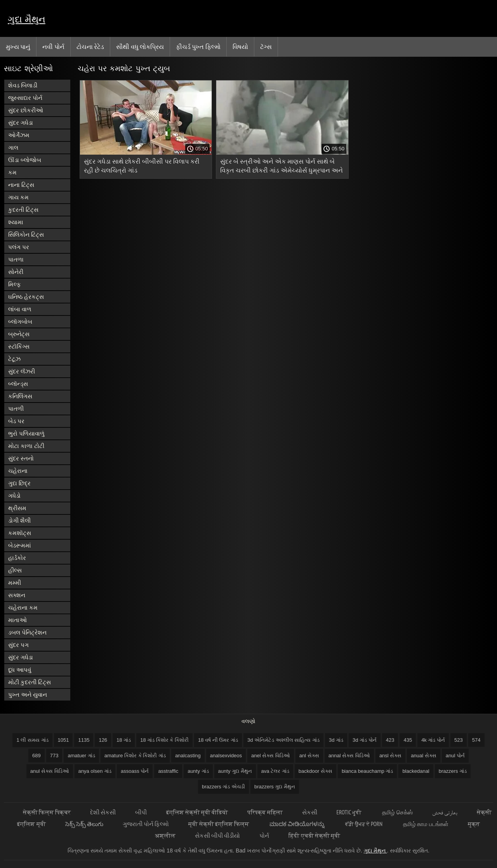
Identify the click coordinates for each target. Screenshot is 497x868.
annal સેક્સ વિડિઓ (349, 756)
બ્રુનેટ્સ (19, 334)
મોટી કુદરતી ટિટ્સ (30, 682)
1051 (63, 740)
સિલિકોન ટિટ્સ (26, 234)
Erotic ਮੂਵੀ (350, 812)
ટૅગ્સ (266, 47)
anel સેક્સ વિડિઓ (271, 756)
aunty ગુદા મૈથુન (235, 771)
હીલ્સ (15, 570)
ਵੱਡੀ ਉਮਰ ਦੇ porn (364, 824)
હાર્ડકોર (17, 558)
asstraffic (168, 771)
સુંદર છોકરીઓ (26, 110)
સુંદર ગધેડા (21, 123)
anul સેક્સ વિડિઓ (50, 771)
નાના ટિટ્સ (21, 185)
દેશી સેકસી (103, 812)
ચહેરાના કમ (23, 607)
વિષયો (240, 47)
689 (36, 756)
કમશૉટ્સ (20, 533)
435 (408, 740)
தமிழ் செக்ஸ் (397, 812)
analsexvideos (226, 756)
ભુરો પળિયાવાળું (26, 433)
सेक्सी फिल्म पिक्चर (47, 812)
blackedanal (416, 771)
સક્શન (17, 595)
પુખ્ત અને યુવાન (28, 695)
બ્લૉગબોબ (20, 322)
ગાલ (13, 147)
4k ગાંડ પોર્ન (433, 740)
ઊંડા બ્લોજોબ (25, 160)
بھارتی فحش (445, 812)
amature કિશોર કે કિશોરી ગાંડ (135, 756)
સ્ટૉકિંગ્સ (19, 346)
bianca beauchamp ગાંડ (367, 771)
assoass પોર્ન (135, 771)
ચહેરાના (18, 471)
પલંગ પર (19, 247)
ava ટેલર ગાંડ (275, 771)
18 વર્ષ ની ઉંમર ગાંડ (218, 740)
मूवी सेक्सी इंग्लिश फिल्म (219, 824)
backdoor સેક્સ (315, 771)
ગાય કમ (18, 197)
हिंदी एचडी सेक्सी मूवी (314, 836)
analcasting (188, 756)
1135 (84, 740)
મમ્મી (15, 583)
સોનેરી (16, 272)
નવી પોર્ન (53, 47)
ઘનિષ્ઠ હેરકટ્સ (26, 297)
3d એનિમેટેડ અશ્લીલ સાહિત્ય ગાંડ (283, 740)
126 (103, 740)
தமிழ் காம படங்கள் (426, 824)
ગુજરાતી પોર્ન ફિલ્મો (146, 824)
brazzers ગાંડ (453, 771)
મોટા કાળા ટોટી (26, 446)
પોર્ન (264, 836)
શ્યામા (16, 222)
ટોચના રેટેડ (90, 47)
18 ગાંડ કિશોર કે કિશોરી (164, 740)
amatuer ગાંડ (81, 756)
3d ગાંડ (336, 740)
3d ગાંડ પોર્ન (365, 740)
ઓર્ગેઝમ (19, 135)
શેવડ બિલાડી (23, 85)
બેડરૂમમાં (20, 545)
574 (476, 740)
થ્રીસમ (17, 508)
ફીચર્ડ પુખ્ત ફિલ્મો (198, 47)
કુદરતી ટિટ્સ (23, 210)
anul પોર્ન (455, 756)
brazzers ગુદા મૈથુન (275, 787)
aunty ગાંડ (198, 771)
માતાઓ (17, 620)
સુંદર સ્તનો (21, 458)
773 (54, 756)
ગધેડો (14, 496)
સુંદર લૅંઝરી (22, 371)
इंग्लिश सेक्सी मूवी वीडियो (197, 812)
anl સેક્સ (309, 756)
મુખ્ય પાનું (18, 47)
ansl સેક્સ (390, 756)
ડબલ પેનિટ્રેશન (27, 632)
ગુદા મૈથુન (27, 19)
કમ (12, 172)
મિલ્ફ (15, 284)
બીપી (141, 812)
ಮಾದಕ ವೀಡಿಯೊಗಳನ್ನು (298, 824)
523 (459, 740)
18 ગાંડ (124, 740)
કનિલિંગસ (20, 396)
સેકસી (310, 812)
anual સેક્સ (423, 756)
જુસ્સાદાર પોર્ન (25, 98)
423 (390, 740)
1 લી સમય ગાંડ (32, 740)
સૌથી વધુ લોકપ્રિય (140, 47)
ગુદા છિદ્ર (19, 483)
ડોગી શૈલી (19, 520)
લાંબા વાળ (20, 309)
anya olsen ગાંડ (95, 771)
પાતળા (16, 259)
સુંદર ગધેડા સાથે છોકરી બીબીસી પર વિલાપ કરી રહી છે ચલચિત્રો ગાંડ (142, 166)
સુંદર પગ (18, 645)
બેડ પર (16, 421)
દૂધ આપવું (20, 670)
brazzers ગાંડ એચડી (223, 787)
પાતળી (16, 409)
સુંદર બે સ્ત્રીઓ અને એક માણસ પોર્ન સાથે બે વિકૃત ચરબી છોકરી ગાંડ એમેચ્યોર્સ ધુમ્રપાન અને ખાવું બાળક (282, 167)
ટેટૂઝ (14, 359)
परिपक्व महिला (265, 812)
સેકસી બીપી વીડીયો (217, 836)
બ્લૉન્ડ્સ (18, 384)
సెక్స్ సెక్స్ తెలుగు (84, 824)
